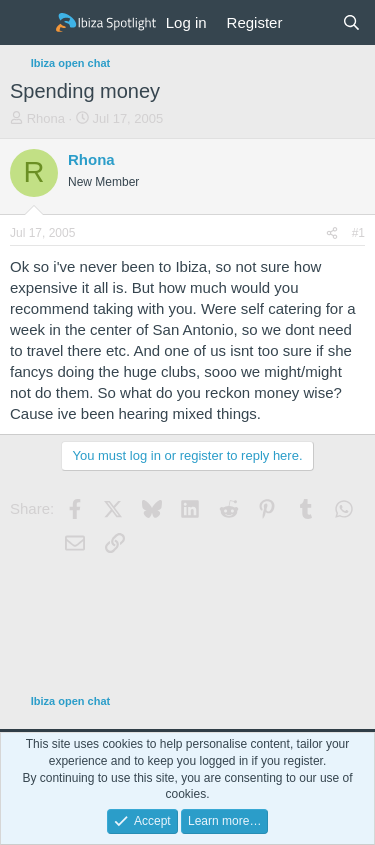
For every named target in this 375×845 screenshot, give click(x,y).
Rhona (46, 118)
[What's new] (311, 22)
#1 (358, 233)
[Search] (351, 22)
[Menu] (27, 23)
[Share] (332, 233)
